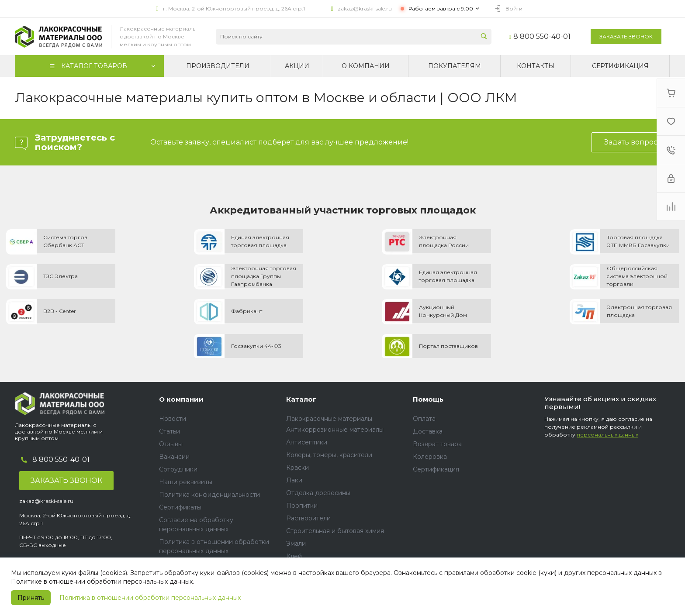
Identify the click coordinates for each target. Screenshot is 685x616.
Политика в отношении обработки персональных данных (150, 598)
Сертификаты (180, 507)
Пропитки (302, 506)
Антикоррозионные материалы (335, 430)
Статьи (170, 431)
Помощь (428, 399)
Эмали (296, 544)
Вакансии (174, 457)
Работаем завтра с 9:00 (441, 9)
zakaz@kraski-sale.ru (365, 9)
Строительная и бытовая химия (335, 531)
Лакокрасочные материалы (329, 419)
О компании (181, 399)
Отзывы (171, 444)
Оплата (424, 419)
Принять (31, 598)
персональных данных (607, 435)
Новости (173, 419)
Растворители (308, 518)
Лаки (294, 480)
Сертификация (436, 469)
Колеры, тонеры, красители (329, 455)
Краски (298, 468)
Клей (294, 556)
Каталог (301, 399)
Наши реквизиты (186, 482)
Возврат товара (437, 444)
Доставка (428, 431)
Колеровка (430, 457)
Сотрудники (178, 469)
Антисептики (307, 442)
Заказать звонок (626, 36)
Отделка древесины (318, 493)
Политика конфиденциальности (209, 495)
